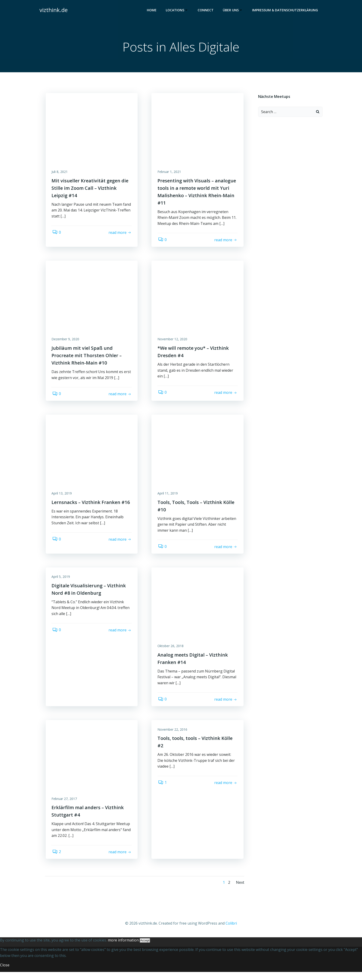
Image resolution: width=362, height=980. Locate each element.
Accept (145, 948)
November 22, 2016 (173, 737)
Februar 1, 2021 (170, 173)
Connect (206, 11)
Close (5, 973)
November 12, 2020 (173, 342)
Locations (178, 11)
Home (152, 11)
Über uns (234, 11)
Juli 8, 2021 (61, 173)
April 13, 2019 (63, 498)
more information (123, 948)
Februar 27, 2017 (65, 806)
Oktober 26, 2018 (171, 652)
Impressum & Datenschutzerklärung (286, 11)
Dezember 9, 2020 (66, 342)
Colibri (231, 932)
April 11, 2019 (169, 498)
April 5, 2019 (62, 583)
